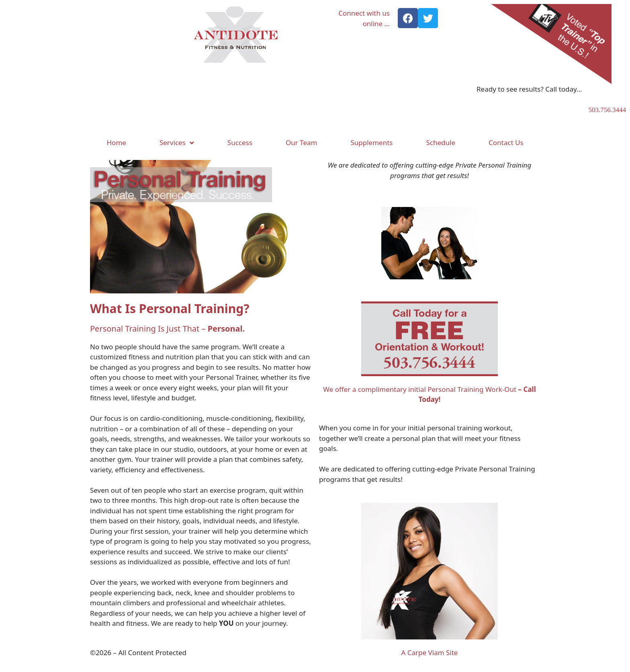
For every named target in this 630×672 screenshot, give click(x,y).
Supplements (371, 142)
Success (240, 142)
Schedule (441, 142)
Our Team (302, 142)
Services (177, 143)
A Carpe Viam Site (430, 653)
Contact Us (506, 142)
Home (117, 142)
